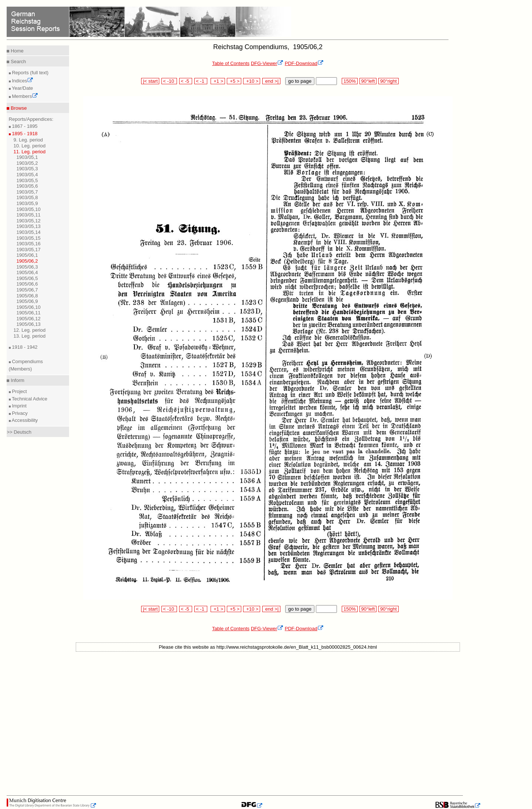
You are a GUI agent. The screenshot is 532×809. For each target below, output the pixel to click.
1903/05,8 (27, 197)
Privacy (19, 413)
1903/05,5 (27, 180)
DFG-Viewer (267, 63)
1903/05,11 (29, 215)
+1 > (218, 81)
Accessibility (24, 420)
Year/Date (22, 88)
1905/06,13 (29, 324)
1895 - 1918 (24, 134)
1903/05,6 (27, 186)
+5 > (234, 81)
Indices (22, 81)
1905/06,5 (27, 278)
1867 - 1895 (24, 126)
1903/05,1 (27, 157)
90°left (368, 81)
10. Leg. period (30, 146)
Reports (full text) (30, 73)
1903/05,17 (29, 250)
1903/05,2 (27, 163)
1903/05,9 (27, 203)
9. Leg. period (28, 140)
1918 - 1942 (24, 347)
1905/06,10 (29, 307)
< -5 (186, 81)
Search (18, 62)
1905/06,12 (29, 319)
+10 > (252, 81)
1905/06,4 (27, 272)
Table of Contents (231, 63)
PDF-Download (304, 63)
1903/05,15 (29, 238)
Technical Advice (29, 399)
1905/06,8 (27, 296)
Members (25, 96)
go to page (300, 81)
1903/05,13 (29, 226)
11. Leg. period (30, 152)
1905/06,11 (29, 313)
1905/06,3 (27, 267)
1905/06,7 (27, 290)
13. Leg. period (30, 336)
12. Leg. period (30, 330)
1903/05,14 (29, 232)
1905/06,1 (27, 255)
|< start (150, 81)
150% (349, 81)
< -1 (201, 81)
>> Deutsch (19, 432)
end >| (271, 81)
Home (16, 51)
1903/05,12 (29, 221)
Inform (17, 380)
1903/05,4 (27, 175)
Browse (18, 108)
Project (19, 391)
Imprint (19, 406)
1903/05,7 (27, 192)
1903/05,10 (29, 209)
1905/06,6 (27, 284)
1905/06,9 (27, 301)
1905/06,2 (27, 261)
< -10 (169, 81)
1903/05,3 (27, 169)
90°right (388, 81)
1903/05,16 (29, 244)
